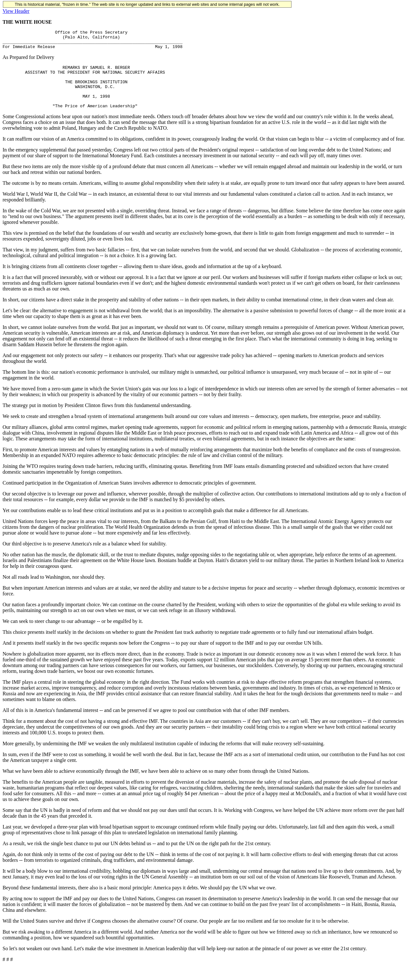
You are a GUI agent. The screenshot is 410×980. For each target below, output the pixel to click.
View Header (16, 11)
